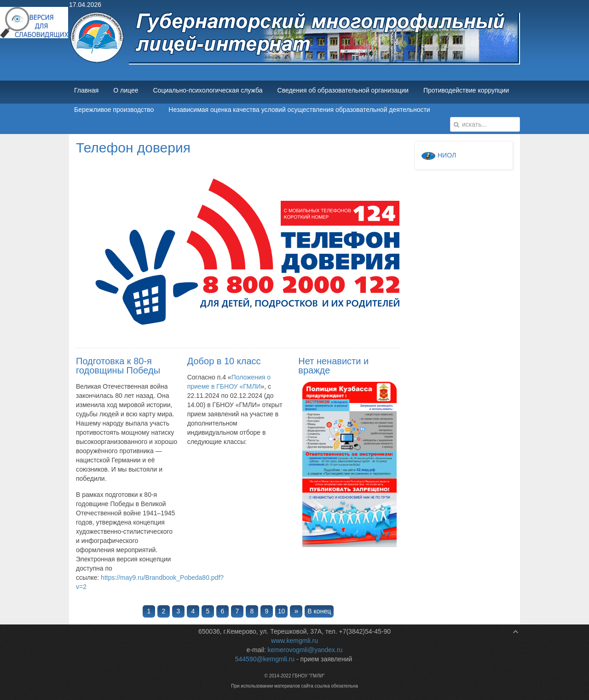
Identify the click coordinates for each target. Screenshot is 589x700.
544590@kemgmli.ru (265, 659)
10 (282, 611)
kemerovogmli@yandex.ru (305, 650)
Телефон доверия (133, 148)
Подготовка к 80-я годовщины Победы (118, 366)
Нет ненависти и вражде (333, 366)
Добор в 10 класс (224, 361)
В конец (319, 611)
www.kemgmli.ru (294, 641)
